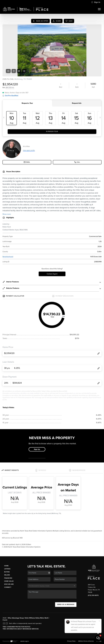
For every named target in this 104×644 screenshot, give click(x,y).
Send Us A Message (66, 605)
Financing (8, 578)
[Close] (99, 621)
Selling (7, 575)
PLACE (5, 620)
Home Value (9, 581)
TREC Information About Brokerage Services (21, 629)
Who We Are (9, 584)
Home (6, 566)
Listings (7, 569)
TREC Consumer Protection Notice (16, 627)
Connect (8, 587)
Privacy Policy (71, 641)
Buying (7, 572)
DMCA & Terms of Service (86, 641)
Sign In (96, 2)
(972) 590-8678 (93, 595)
